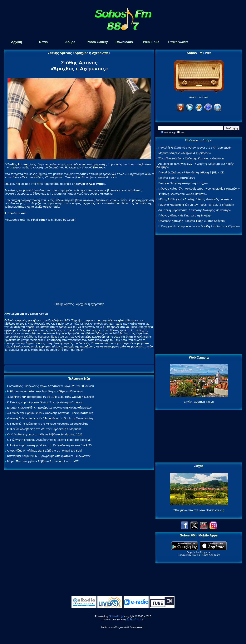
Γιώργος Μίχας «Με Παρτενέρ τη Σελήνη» (185, 215)
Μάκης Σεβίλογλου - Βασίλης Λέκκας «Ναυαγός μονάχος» (195, 199)
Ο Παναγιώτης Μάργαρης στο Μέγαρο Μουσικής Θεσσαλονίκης (48, 424)
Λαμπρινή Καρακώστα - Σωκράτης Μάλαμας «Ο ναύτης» (194, 210)
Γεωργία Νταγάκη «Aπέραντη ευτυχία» (183, 183)
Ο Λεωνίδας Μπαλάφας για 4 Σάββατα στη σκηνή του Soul (44, 450)
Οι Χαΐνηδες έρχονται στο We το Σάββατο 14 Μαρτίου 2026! (45, 434)
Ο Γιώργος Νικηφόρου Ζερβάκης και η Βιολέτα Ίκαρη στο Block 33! (50, 440)
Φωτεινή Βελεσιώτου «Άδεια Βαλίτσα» (183, 194)
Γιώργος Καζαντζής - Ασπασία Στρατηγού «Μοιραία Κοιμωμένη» (199, 189)
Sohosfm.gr (116, 616)
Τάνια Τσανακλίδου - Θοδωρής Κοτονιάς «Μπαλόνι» (191, 158)
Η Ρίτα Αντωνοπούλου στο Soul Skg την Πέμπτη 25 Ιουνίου (45, 391)
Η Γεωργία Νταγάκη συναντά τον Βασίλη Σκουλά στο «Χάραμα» (199, 226)
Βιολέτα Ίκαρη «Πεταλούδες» (177, 178)
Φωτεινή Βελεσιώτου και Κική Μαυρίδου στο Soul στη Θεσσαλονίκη (50, 418)
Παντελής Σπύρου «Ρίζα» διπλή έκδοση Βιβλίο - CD (191, 172)
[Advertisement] (199, 295)
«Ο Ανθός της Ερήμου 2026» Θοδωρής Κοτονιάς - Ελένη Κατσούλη (50, 413)
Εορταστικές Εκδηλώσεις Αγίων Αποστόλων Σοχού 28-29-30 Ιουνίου (50, 386)
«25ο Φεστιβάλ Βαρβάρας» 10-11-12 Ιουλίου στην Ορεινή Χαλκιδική (51, 397)
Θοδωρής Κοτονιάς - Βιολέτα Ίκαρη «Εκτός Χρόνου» (192, 221)
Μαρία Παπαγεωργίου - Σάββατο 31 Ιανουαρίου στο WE (43, 461)
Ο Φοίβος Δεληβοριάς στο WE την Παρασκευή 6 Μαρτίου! (44, 429)
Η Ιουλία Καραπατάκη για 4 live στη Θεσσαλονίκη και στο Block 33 (49, 445)
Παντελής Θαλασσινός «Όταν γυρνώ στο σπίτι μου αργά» (195, 148)
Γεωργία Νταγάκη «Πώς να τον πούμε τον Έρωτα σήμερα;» (196, 205)
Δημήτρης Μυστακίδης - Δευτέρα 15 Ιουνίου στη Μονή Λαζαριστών (49, 407)
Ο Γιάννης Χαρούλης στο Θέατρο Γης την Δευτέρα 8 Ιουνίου (45, 402)
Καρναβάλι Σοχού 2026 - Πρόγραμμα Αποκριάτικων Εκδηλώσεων (49, 456)
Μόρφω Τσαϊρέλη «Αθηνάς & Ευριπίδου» (184, 153)
